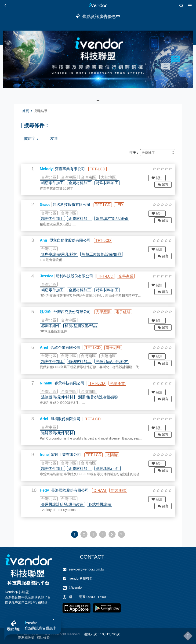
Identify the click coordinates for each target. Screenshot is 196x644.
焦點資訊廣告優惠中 (42, 626)
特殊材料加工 (112, 183)
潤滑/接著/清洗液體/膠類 (103, 397)
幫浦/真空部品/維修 (116, 219)
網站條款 (43, 638)
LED (123, 205)
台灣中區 (73, 177)
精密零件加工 (57, 183)
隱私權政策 (26, 638)
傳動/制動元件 (112, 469)
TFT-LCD (102, 169)
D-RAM (104, 491)
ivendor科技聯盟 (81, 578)
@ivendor (76, 588)
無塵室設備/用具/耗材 (64, 254)
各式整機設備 (104, 504)
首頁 (25, 111)
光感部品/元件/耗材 (116, 361)
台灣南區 (93, 177)
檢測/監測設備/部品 (85, 326)
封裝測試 (123, 491)
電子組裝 (127, 312)
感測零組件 (55, 326)
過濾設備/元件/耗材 (62, 397)
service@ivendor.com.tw (87, 569)
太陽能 (116, 455)
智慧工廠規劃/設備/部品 (106, 254)
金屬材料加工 (84, 183)
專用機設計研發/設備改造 (67, 504)
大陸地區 (113, 177)
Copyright (24, 634)
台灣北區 (53, 177)
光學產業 (130, 276)
